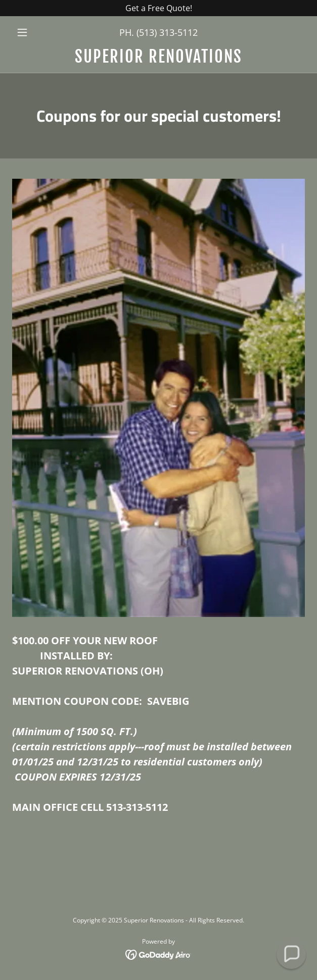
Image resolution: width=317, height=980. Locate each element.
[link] (159, 57)
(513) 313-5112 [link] (167, 32)
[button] (34, 32)
